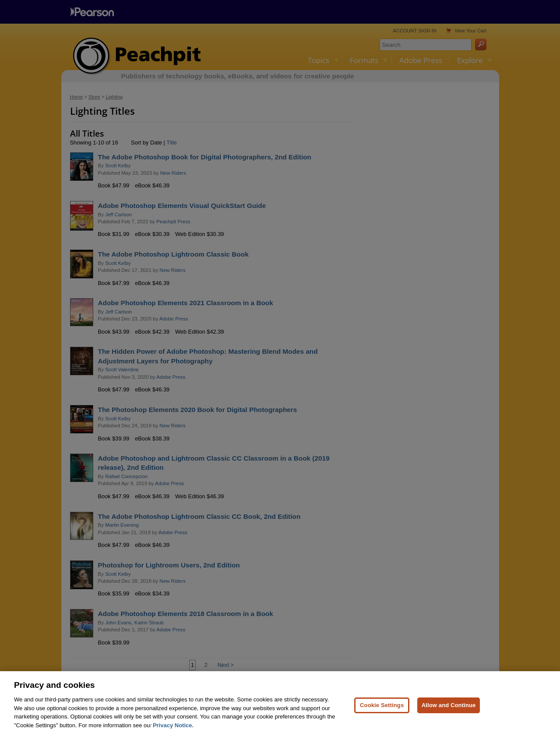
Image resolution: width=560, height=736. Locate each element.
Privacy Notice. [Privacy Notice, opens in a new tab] (173, 730)
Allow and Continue (449, 710)
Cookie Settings (382, 710)
